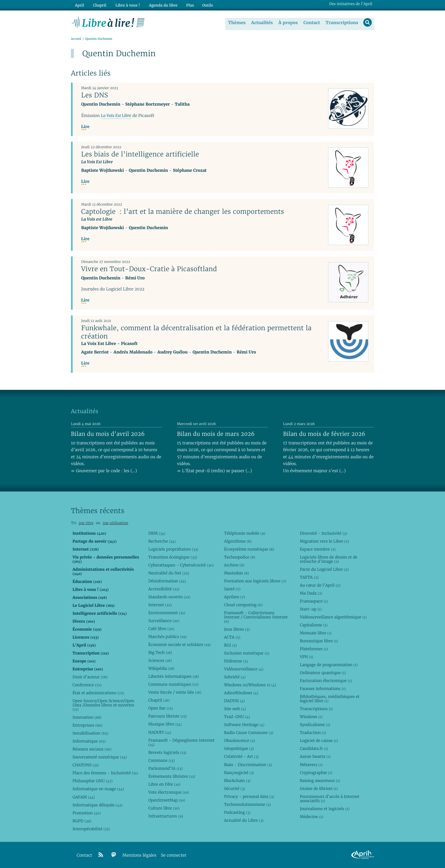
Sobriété (235, 677)
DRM (157, 533)
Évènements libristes (172, 776)
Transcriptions (342, 22)
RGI (230, 645)
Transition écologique (173, 557)
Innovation (87, 717)
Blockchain (237, 780)
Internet (160, 605)
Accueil (76, 39)
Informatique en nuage (98, 789)
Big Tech (160, 652)
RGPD (82, 821)
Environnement (167, 613)
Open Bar (160, 708)
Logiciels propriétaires (173, 549)
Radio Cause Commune (248, 733)
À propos (288, 22)
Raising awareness (320, 780)
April (79, 5)
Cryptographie (316, 772)
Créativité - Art (241, 756)
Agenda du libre (160, 5)
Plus (187, 5)
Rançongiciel (239, 772)
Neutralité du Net (168, 573)
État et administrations (98, 693)
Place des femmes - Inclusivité (105, 773)
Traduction (313, 733)
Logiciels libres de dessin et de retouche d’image (328, 559)
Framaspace (314, 601)
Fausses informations (323, 689)
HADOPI (160, 732)
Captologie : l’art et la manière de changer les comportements (183, 212)
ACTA (232, 637)
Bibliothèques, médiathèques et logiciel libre (329, 699)
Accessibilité (164, 589)
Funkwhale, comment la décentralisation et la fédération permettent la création (196, 332)
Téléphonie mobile (244, 533)
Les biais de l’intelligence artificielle (140, 154)
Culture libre (164, 808)
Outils (204, 5)
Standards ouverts (169, 597)
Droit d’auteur (90, 677)
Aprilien (234, 597)
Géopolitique (239, 748)
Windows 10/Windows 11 (250, 685)
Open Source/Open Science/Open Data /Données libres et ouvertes (103, 705)
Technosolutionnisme (247, 804)
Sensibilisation (90, 733)
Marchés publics (167, 637)
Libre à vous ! (125, 5)
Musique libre (165, 724)
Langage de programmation (329, 665)
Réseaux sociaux (92, 749)
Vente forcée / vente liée (175, 692)
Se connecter (174, 855)
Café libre (161, 629)
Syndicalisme (315, 725)
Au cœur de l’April (320, 585)
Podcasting (237, 812)
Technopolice (240, 557)
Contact (311, 22)
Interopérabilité (91, 829)
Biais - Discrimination (248, 764)
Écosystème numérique (249, 549)
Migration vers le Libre (324, 541)
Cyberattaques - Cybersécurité (181, 565)
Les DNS (95, 95)
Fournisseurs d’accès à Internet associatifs (329, 799)
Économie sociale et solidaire (179, 645)
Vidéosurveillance (244, 669)
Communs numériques (173, 684)
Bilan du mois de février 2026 (324, 434)
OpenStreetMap (167, 800)
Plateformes (314, 649)
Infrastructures (166, 816)
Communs (161, 760)
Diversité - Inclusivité (323, 533)
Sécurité (234, 788)
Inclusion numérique (246, 653)
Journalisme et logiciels (325, 809)
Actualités (262, 22)
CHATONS (86, 765)
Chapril (159, 700)
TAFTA (309, 577)
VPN (306, 657)
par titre (86, 523)
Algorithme (238, 541)
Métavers (311, 764)
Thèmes (237, 22)
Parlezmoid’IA (165, 768)
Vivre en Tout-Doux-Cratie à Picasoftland (149, 269)
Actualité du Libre (244, 820)
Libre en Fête (164, 784)
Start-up (311, 609)
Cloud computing (243, 605)
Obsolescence (239, 741)
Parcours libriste (167, 716)
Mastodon (236, 573)
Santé (232, 589)
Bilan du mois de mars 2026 (216, 434)
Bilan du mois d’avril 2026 (108, 434)
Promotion (87, 813)
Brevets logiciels (167, 752)
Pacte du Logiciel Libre (324, 569)
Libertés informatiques (174, 676)
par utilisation (115, 523)
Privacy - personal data (249, 796)
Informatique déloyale (97, 805)
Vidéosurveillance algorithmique (333, 617)
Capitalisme (313, 625)
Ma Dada (311, 593)
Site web (235, 709)
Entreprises (87, 725)
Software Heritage (244, 725)
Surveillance (164, 621)
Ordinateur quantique (323, 673)
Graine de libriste (319, 788)
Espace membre (318, 549)
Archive (234, 565)
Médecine (311, 817)
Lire (85, 127)
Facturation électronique (326, 681)
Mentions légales (139, 855)
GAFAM (84, 797)
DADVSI (234, 701)
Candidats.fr (314, 748)
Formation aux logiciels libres (255, 581)
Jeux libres (237, 629)
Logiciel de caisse (319, 741)
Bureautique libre (319, 641)
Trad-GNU (237, 717)
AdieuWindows (241, 693)
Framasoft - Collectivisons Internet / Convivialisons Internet (256, 617)
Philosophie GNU (92, 781)
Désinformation (167, 581)
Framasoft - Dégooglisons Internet (181, 742)
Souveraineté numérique (99, 757)
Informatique (89, 741)
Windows (311, 717)
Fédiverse (236, 661)
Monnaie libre (316, 633)
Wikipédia (161, 668)
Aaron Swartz (315, 756)
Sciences (160, 660)
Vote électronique (168, 792)
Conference (87, 685)
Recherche (162, 541)
